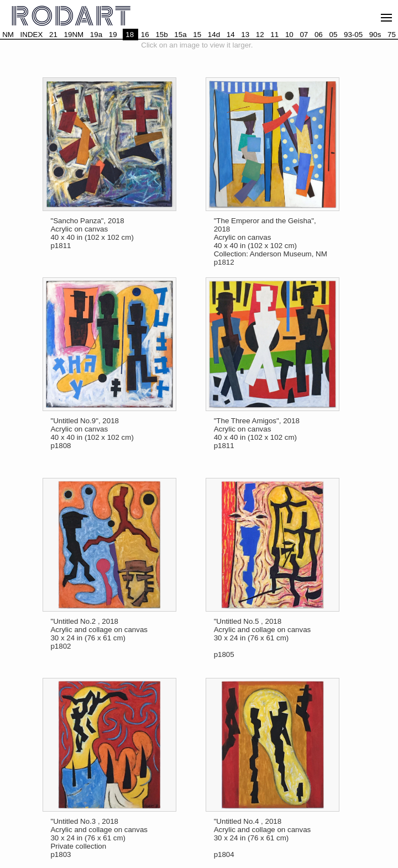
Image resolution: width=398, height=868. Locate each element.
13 (245, 35)
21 (53, 35)
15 (197, 35)
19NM (74, 35)
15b (161, 35)
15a (180, 35)
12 (260, 35)
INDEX (32, 35)
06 (319, 35)
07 (304, 35)
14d (214, 35)
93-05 (353, 35)
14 (231, 35)
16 (145, 35)
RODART (72, 17)
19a (96, 35)
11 (274, 35)
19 (113, 35)
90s (375, 35)
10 (289, 35)
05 (333, 35)
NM (8, 35)
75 (392, 35)
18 (130, 35)
